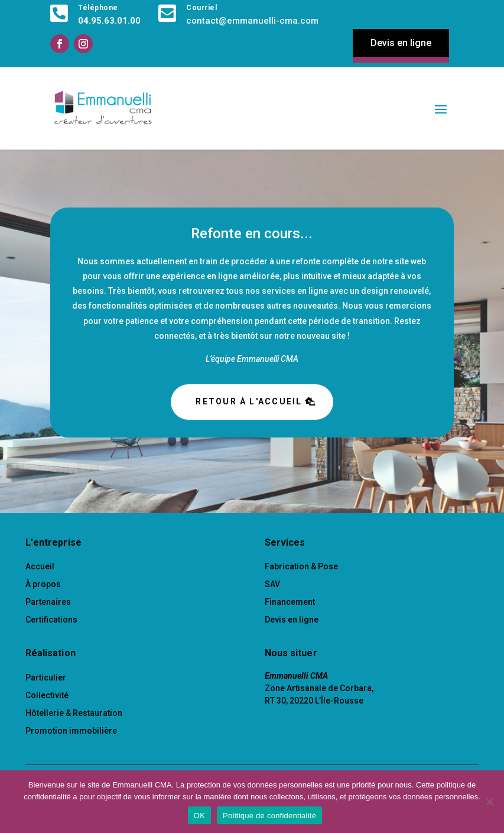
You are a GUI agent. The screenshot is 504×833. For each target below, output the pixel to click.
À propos (43, 584)
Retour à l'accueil (249, 401)
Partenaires (48, 602)
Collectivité (47, 695)
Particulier (46, 678)
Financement (290, 602)
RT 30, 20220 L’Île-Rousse (314, 701)
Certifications (51, 620)
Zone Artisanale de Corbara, (319, 688)
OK (199, 816)
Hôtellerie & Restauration (74, 713)
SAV (272, 584)
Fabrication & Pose (301, 566)
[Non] (489, 802)
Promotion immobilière (71, 731)
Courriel (201, 8)
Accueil (40, 566)
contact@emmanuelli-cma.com (252, 21)
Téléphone (98, 8)
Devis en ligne (401, 43)
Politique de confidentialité (269, 816)
